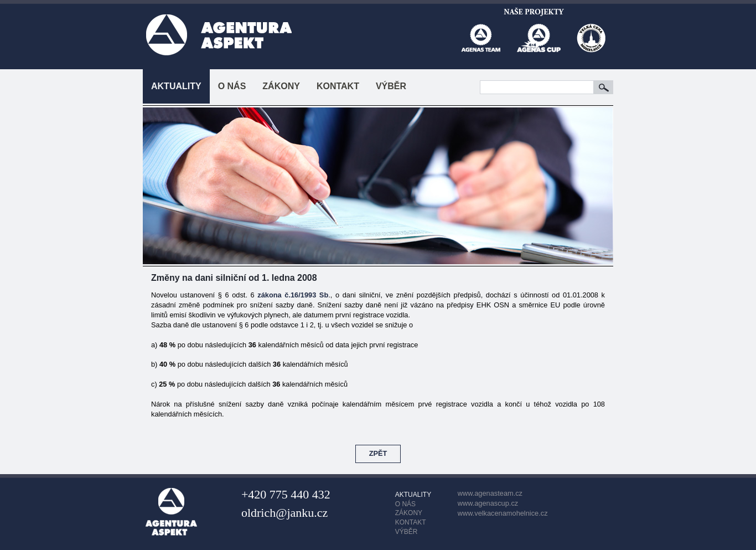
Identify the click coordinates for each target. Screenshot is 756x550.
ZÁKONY (281, 86)
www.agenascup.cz (488, 503)
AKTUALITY (176, 86)
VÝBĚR (391, 86)
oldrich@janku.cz (284, 513)
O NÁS (232, 86)
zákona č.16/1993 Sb (293, 295)
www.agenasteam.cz (490, 493)
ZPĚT (378, 453)
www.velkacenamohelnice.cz (503, 513)
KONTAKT (338, 86)
